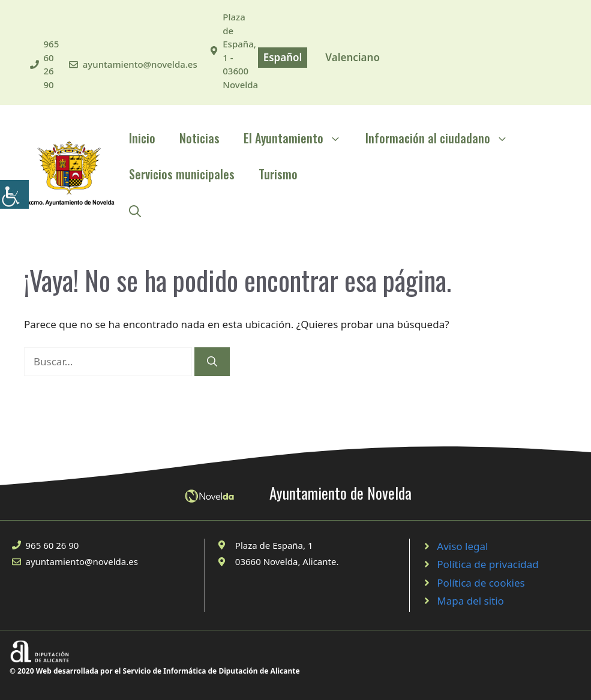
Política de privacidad (487, 564)
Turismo (278, 174)
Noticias (199, 138)
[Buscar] (212, 362)
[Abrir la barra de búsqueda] (135, 210)
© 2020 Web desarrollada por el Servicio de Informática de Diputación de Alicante (155, 671)
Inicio (142, 138)
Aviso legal (462, 546)
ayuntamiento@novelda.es (140, 64)
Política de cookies (481, 583)
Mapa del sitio (470, 601)
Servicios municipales (182, 174)
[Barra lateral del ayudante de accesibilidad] (14, 194)
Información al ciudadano (443, 138)
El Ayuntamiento (298, 138)
